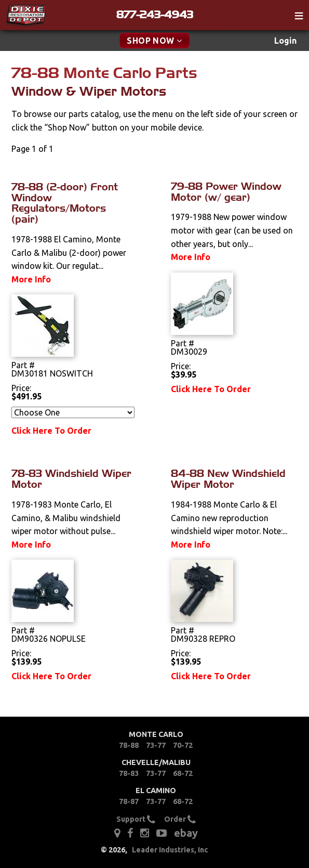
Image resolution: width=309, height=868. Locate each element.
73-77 (156, 745)
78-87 (129, 801)
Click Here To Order (51, 431)
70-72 (183, 745)
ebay (186, 833)
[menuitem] (285, 41)
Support (136, 819)
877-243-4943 (155, 15)
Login (285, 41)
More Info (31, 279)
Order (180, 819)
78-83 (129, 773)
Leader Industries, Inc (170, 850)
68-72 (183, 773)
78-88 (129, 745)
